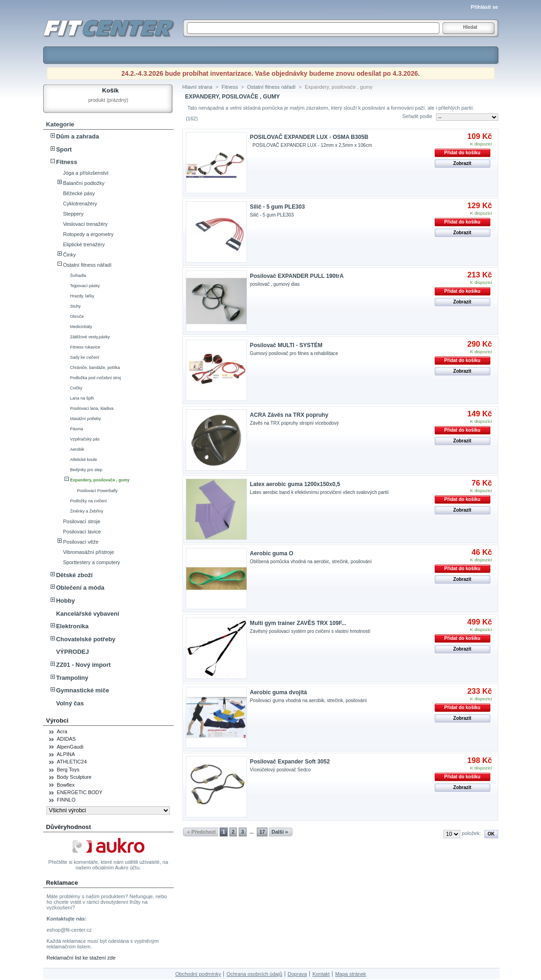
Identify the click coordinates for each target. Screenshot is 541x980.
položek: (472, 833)
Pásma (77, 429)
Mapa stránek (351, 974)
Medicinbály (81, 327)
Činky (70, 255)
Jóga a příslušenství (86, 173)
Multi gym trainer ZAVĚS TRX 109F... (298, 623)
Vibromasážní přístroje (89, 552)
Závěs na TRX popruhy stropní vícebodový (294, 423)
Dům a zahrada (78, 136)
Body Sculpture (74, 777)
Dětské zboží (75, 575)
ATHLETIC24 (72, 762)
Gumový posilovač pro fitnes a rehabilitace (294, 353)
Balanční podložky (84, 183)
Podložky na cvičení (89, 501)
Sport (64, 149)
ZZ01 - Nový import (84, 665)
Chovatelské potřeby (86, 639)
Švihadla (78, 276)
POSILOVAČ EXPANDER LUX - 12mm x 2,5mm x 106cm (312, 145)
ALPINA (66, 754)
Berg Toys (68, 770)
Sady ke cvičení (85, 357)
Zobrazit (462, 163)
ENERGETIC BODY (79, 792)
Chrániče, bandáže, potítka (95, 368)
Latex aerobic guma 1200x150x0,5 (295, 484)
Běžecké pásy (79, 193)
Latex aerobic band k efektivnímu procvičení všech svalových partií (319, 492)
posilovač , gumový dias (275, 284)
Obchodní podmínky (198, 974)
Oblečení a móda (80, 588)
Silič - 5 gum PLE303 (277, 207)
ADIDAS (66, 739)
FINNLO (66, 800)
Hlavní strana (198, 87)
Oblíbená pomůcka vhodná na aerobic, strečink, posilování (311, 562)
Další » (280, 832)
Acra (62, 731)
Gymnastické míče (83, 690)
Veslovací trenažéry (85, 224)
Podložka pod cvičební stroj (96, 378)
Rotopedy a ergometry (88, 234)
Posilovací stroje (82, 521)
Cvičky (76, 388)
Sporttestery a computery (92, 562)
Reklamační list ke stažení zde (81, 958)
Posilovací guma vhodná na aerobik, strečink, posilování (308, 700)
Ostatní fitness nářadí (88, 265)
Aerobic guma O (271, 553)
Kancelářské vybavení (88, 614)
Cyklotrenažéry (80, 204)
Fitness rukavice (85, 347)
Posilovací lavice (82, 532)
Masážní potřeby (86, 419)
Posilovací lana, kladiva (92, 408)
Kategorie (60, 124)
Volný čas (70, 703)
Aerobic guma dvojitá (278, 692)
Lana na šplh (82, 398)
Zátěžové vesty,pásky (90, 337)
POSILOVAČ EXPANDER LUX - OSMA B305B (309, 137)
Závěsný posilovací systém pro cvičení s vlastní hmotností (310, 631)
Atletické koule (84, 460)
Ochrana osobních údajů (254, 974)
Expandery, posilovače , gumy (100, 480)
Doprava (297, 974)
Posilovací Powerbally (98, 491)
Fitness (67, 162)
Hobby (65, 601)
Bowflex (66, 785)
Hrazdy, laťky (82, 296)
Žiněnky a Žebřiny (87, 511)
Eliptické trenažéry (84, 244)
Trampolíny (72, 678)
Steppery (73, 214)
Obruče (77, 316)
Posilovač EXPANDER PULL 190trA (297, 276)
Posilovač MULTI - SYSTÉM (286, 345)
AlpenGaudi (70, 747)
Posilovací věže (81, 542)
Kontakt (321, 974)
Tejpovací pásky (85, 286)
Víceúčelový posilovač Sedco (280, 770)
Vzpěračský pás (85, 439)
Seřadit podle (417, 116)
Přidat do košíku (463, 153)
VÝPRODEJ (73, 652)
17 (262, 832)
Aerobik (77, 449)
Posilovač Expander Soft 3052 (290, 762)
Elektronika (72, 626)
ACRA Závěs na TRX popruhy (289, 415)
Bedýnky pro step (86, 470)
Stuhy (75, 306)
